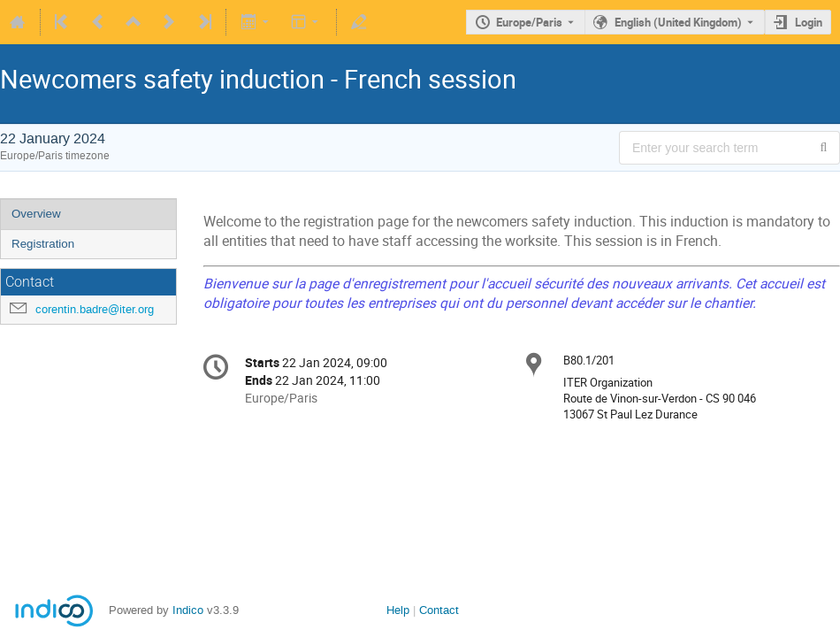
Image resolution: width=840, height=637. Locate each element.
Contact (439, 610)
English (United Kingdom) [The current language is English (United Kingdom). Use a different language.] (678, 22)
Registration (43, 244)
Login (809, 22)
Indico (188, 610)
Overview (36, 214)
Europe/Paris (529, 22)
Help (398, 610)
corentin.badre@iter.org (95, 309)
